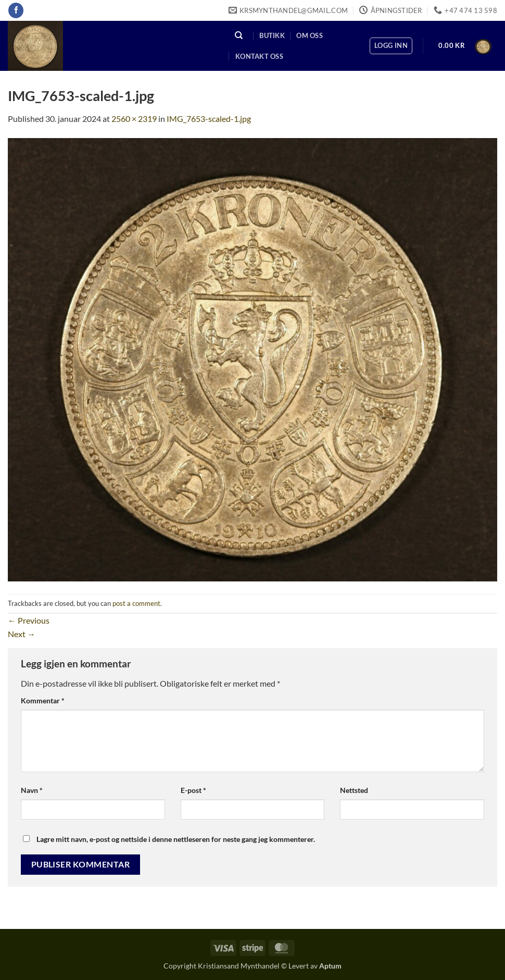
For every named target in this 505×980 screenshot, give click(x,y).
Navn (32, 790)
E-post (193, 790)
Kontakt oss (259, 56)
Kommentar (43, 700)
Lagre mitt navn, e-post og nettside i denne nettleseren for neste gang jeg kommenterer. (176, 839)
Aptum (330, 966)
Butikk (272, 35)
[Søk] (239, 35)
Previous (29, 620)
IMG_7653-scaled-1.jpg (209, 119)
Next (22, 634)
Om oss (310, 35)
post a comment (136, 603)
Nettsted (354, 790)
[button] (391, 46)
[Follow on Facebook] (16, 10)
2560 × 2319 (134, 119)
